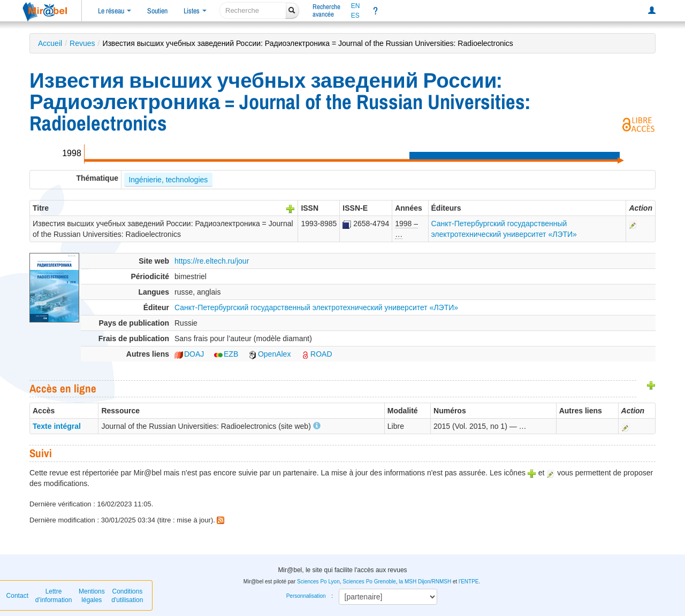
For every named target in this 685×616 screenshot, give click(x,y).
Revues (82, 43)
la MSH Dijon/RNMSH (425, 582)
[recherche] (253, 10)
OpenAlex (269, 354)
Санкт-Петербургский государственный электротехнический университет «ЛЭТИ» (316, 307)
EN (356, 6)
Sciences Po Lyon (318, 582)
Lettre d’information (54, 596)
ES (355, 16)
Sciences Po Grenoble (369, 582)
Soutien (157, 11)
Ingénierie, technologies (168, 180)
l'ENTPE (469, 582)
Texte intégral (57, 426)
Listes (195, 11)
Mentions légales (92, 596)
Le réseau (115, 11)
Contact (17, 596)
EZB (226, 354)
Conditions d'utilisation (127, 596)
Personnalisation (306, 596)
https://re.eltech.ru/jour (212, 261)
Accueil (50, 43)
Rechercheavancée (326, 10)
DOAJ (189, 354)
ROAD (316, 354)
